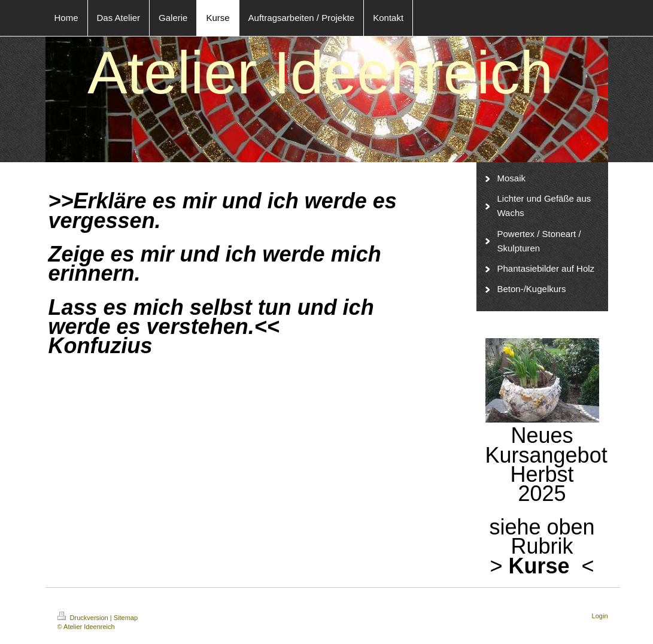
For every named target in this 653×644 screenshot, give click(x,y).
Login (600, 616)
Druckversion (84, 618)
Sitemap (126, 618)
